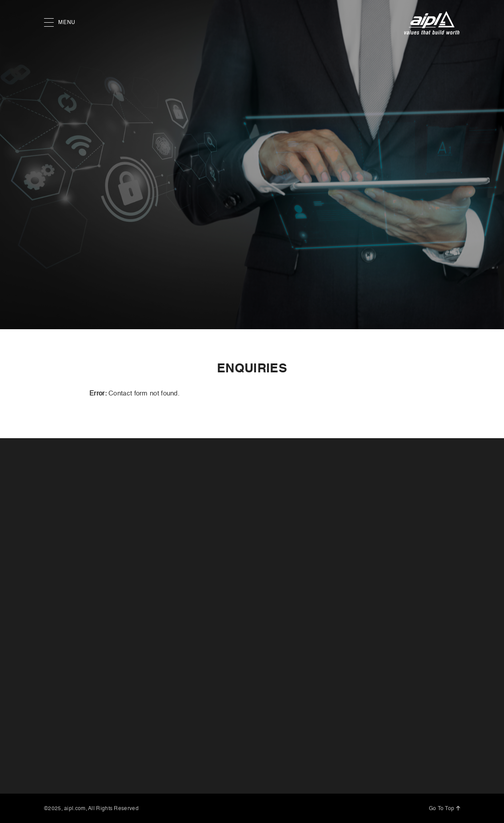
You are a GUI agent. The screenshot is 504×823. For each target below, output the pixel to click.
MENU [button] (60, 23)
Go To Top (444, 809)
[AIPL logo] (432, 23)
